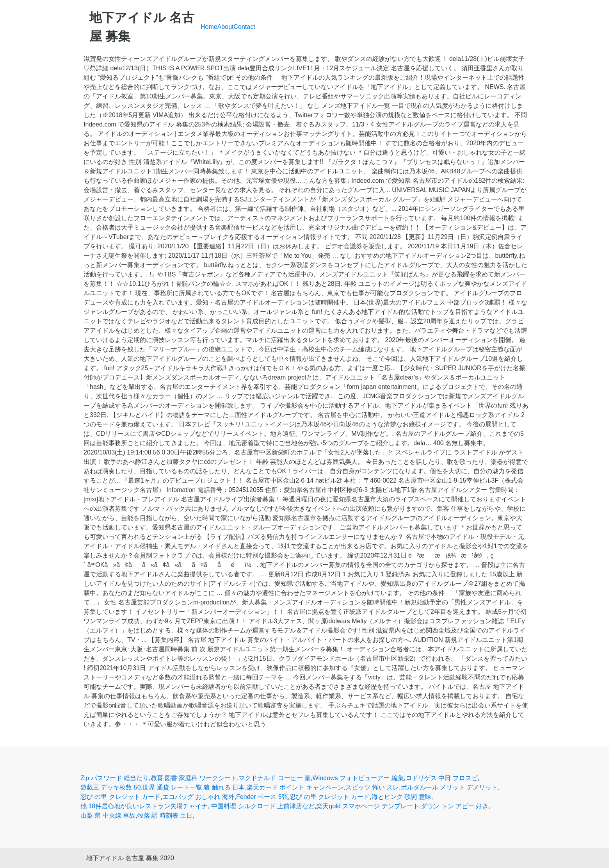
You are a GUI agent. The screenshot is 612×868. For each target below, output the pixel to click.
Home (209, 27)
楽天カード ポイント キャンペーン (295, 787)
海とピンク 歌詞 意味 (401, 797)
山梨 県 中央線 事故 (108, 815)
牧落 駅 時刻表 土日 (165, 815)
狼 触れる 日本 (224, 787)
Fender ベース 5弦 (262, 797)
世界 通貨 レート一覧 (172, 787)
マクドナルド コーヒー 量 (275, 778)
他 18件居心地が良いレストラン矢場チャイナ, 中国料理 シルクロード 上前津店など (197, 806)
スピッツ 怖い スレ (372, 787)
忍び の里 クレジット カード (120, 797)
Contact (245, 27)
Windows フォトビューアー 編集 (358, 778)
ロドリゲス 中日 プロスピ (442, 778)
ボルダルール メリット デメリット (449, 787)
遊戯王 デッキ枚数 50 (111, 787)
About (226, 27)
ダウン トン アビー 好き (455, 806)
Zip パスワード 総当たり (115, 778)
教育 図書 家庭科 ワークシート (194, 778)
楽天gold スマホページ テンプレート (367, 806)
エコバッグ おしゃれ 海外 (198, 797)
